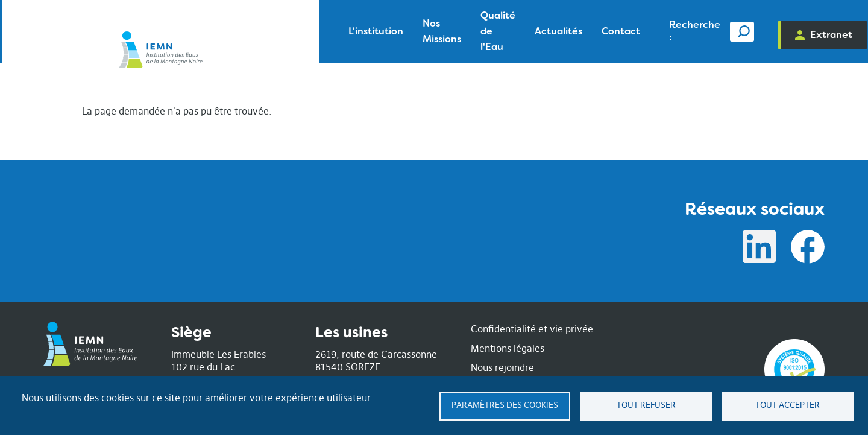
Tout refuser (646, 405)
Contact (516, 31)
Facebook (808, 247)
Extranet (803, 35)
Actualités (454, 31)
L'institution (215, 31)
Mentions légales (508, 348)
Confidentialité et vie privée (532, 329)
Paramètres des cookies (505, 405)
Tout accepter (788, 405)
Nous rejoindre (502, 367)
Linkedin (759, 247)
